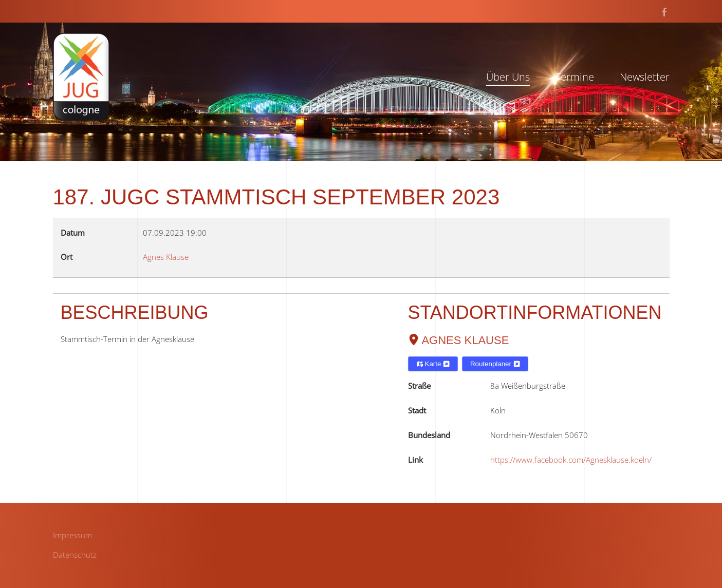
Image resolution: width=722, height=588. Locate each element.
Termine (575, 77)
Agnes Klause (465, 340)
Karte (433, 364)
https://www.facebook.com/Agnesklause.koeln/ (571, 460)
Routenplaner (495, 364)
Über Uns (508, 77)
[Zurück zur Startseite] (81, 77)
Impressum (72, 535)
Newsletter (645, 77)
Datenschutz (75, 555)
